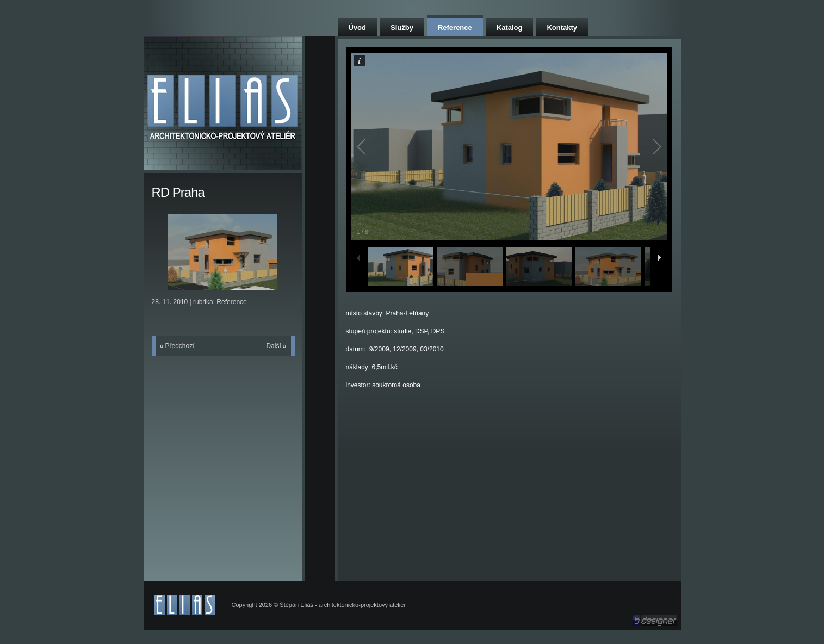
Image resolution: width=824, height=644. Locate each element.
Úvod (358, 27)
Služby (402, 27)
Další (273, 346)
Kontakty (562, 27)
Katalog (510, 27)
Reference (455, 27)
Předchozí (180, 346)
